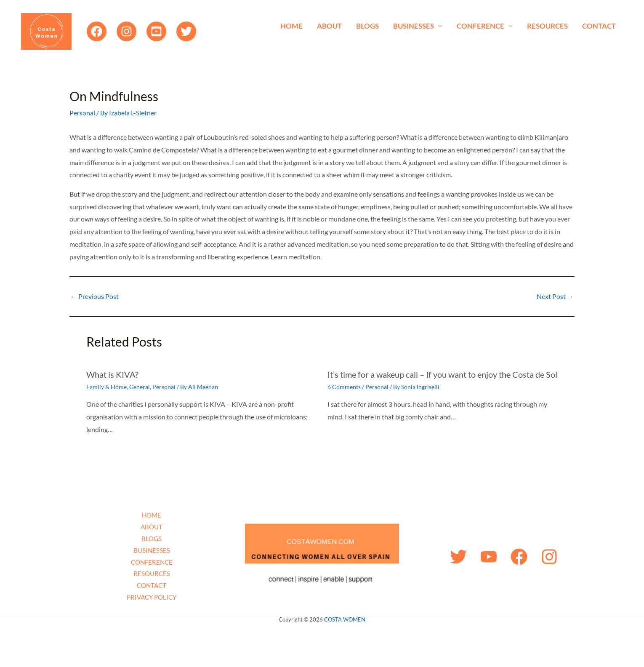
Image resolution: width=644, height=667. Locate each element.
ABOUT (329, 26)
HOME (291, 26)
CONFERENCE (480, 26)
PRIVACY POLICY (152, 597)
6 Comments (344, 387)
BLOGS (367, 26)
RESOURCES (547, 26)
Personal (82, 113)
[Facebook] (97, 31)
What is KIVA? (112, 374)
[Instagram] (126, 31)
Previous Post (94, 296)
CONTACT (599, 26)
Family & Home (106, 387)
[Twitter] (186, 31)
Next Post (555, 296)
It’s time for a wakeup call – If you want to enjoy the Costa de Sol (442, 374)
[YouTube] (156, 31)
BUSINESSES (414, 26)
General (140, 387)
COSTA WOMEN (345, 619)
